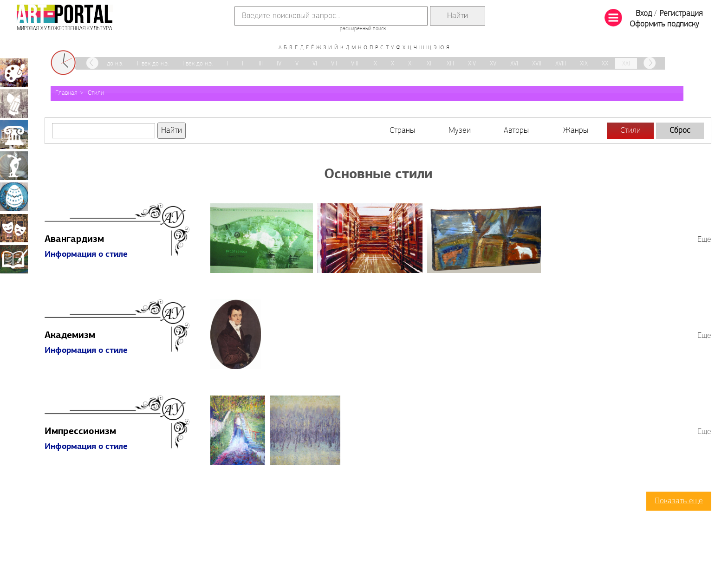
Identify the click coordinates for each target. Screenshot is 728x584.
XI (410, 64)
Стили (96, 93)
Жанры (576, 131)
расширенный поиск (363, 29)
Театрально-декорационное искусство (14, 228)
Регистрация (681, 14)
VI (315, 64)
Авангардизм (74, 240)
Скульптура (14, 166)
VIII (355, 64)
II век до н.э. (153, 64)
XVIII (561, 64)
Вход (644, 14)
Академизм (70, 336)
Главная (66, 93)
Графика (14, 104)
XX (605, 64)
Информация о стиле (86, 255)
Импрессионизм (80, 432)
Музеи (460, 131)
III (261, 64)
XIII (450, 64)
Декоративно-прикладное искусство (14, 197)
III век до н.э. (107, 64)
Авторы (516, 131)
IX (375, 64)
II (243, 64)
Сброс (680, 131)
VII (334, 64)
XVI (514, 64)
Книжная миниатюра (14, 259)
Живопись (14, 72)
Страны (402, 131)
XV (493, 64)
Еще (704, 240)
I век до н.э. (198, 64)
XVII (537, 64)
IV (279, 64)
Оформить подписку (664, 24)
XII (430, 64)
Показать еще (679, 501)
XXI (626, 64)
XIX (584, 64)
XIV (472, 64)
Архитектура (14, 135)
